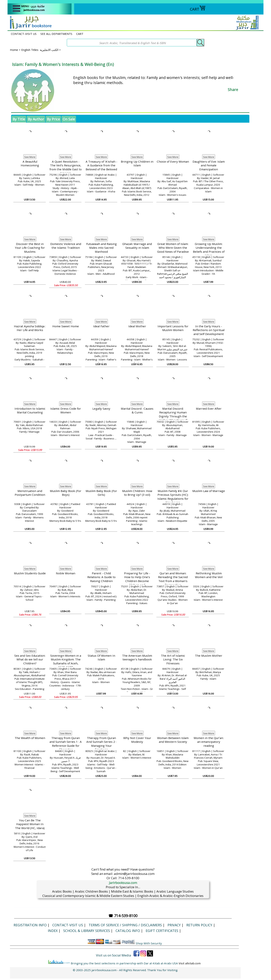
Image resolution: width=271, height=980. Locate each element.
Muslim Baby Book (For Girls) (101, 493)
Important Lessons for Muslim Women (173, 328)
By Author (36, 119)
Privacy (174, 925)
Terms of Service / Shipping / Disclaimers (125, 925)
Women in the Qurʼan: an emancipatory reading (209, 742)
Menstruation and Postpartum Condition (30, 493)
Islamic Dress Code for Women (66, 410)
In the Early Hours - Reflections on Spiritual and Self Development (209, 330)
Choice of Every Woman (173, 161)
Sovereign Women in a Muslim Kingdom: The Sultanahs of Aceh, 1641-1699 (66, 661)
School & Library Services (87, 931)
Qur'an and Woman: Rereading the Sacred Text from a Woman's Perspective (173, 579)
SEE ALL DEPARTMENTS (56, 34)
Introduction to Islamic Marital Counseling (30, 410)
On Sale (69, 119)
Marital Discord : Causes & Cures (137, 410)
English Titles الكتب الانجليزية (40, 50)
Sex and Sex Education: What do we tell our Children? (30, 659)
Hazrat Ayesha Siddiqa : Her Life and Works (30, 328)
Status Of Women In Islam (101, 658)
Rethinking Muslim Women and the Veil (209, 575)
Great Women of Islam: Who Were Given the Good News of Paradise (173, 248)
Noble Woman (66, 573)
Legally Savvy (101, 409)
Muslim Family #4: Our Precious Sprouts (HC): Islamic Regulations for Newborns (173, 497)
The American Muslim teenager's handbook (137, 658)
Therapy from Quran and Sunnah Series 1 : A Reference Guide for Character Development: (66, 746)
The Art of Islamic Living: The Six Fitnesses (173, 659)
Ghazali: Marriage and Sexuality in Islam (137, 246)
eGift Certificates (162, 931)
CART (198, 9)
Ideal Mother (137, 326)
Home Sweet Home (66, 326)
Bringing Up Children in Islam (137, 163)
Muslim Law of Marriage (209, 491)
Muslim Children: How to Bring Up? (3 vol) (137, 493)
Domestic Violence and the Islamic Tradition (66, 246)
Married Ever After (209, 409)
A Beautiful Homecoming (30, 163)
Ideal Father (101, 326)
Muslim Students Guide (30, 573)
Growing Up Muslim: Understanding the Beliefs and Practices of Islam (209, 250)
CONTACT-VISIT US (24, 34)
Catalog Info (128, 931)
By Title (19, 119)
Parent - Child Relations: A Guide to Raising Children (101, 577)
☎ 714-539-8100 (123, 916)
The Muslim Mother (209, 656)
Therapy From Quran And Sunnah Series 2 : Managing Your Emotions (101, 744)
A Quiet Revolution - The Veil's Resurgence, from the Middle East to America (66, 167)
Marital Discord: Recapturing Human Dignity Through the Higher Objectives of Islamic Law (173, 416)
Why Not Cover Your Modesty (137, 740)
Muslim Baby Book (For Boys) (66, 493)
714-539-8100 (129, 878)
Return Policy (199, 925)
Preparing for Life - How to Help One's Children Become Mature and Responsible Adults (137, 581)
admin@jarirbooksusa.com (134, 874)
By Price (53, 119)
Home (14, 50)
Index (53, 931)
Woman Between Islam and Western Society (173, 740)
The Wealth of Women (30, 738)
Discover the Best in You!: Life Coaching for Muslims (30, 248)
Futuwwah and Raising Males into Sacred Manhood (101, 248)
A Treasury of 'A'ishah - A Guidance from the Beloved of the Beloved (101, 165)
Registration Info (30, 925)
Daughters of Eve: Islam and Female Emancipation (209, 165)
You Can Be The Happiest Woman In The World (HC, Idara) (30, 824)
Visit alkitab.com (190, 963)
